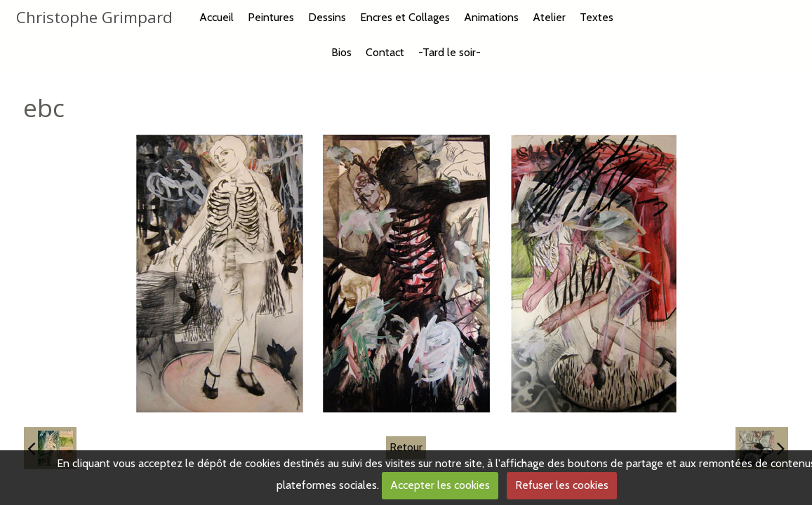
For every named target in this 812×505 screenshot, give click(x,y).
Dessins (327, 17)
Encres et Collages (405, 17)
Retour (406, 447)
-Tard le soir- (450, 52)
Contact (385, 52)
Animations (491, 17)
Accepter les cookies (440, 485)
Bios (341, 52)
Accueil (217, 17)
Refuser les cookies (562, 485)
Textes (597, 17)
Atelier (549, 17)
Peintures (271, 17)
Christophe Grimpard (94, 17)
